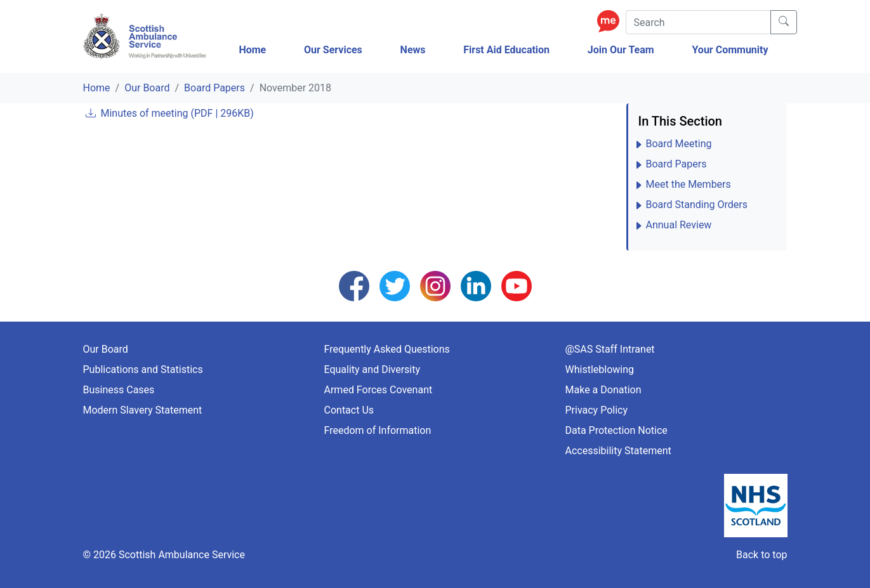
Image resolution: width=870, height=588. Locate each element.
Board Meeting (679, 144)
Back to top (761, 555)
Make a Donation (603, 390)
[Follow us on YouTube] (517, 285)
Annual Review (679, 225)
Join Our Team (621, 50)
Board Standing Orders (697, 205)
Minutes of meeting (177, 113)
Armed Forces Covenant (379, 390)
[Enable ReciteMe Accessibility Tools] (611, 21)
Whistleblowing (600, 369)
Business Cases (119, 390)
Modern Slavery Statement (143, 410)
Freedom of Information (378, 430)
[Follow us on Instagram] (435, 285)
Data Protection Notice (616, 430)
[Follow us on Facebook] (354, 285)
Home (252, 50)
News (413, 50)
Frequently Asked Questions (387, 349)
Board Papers (214, 88)
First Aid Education (506, 50)
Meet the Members (689, 184)
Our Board (147, 88)
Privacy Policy (597, 410)
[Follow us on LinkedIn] (476, 285)
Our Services (333, 50)
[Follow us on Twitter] (395, 285)
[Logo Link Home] (147, 36)
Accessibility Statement (618, 451)
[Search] (698, 22)
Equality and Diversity (372, 369)
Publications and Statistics (143, 369)
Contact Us (349, 410)
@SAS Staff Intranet (610, 349)
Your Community (730, 50)
